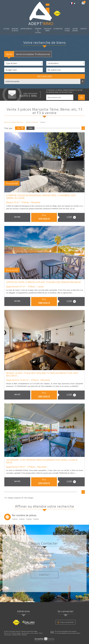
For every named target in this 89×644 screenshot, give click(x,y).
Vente (9, 54)
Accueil (7, 29)
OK (81, 97)
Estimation (58, 29)
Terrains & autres (38, 31)
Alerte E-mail (67, 30)
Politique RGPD (17, 635)
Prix (20, 128)
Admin (36, 633)
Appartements (26, 29)
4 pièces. (22, 519)
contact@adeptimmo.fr (45, 563)
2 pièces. (15, 519)
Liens (32, 633)
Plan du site (7, 633)
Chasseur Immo (47, 30)
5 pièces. (29, 519)
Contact (84, 29)
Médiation (24, 635)
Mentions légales (16, 633)
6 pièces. (36, 519)
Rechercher (45, 76)
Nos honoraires (26, 633)
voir (71, 217)
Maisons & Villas (15, 30)
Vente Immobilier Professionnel (33, 54)
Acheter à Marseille (32, 122)
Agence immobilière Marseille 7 (14, 122)
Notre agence (75, 30)
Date (30, 128)
